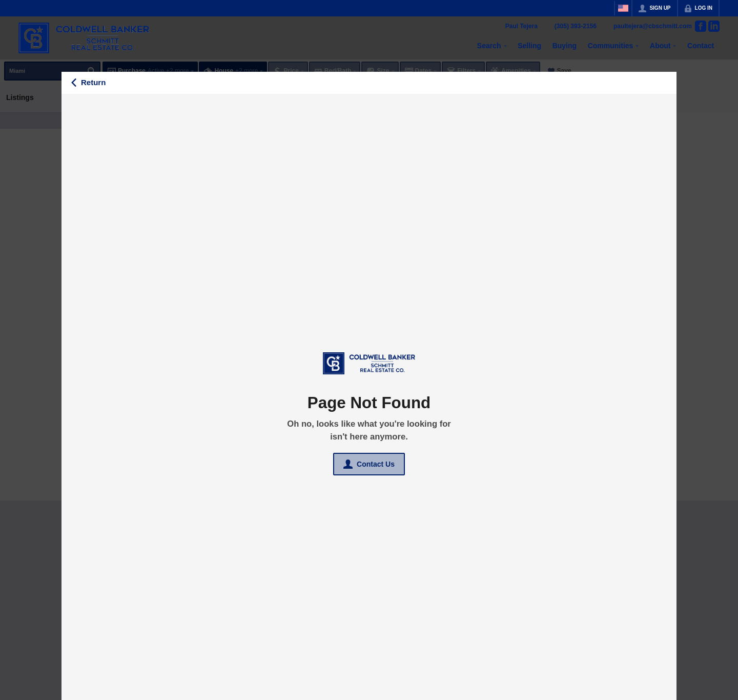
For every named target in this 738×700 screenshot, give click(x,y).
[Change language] (623, 8)
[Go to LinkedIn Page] (714, 26)
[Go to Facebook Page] (701, 26)
